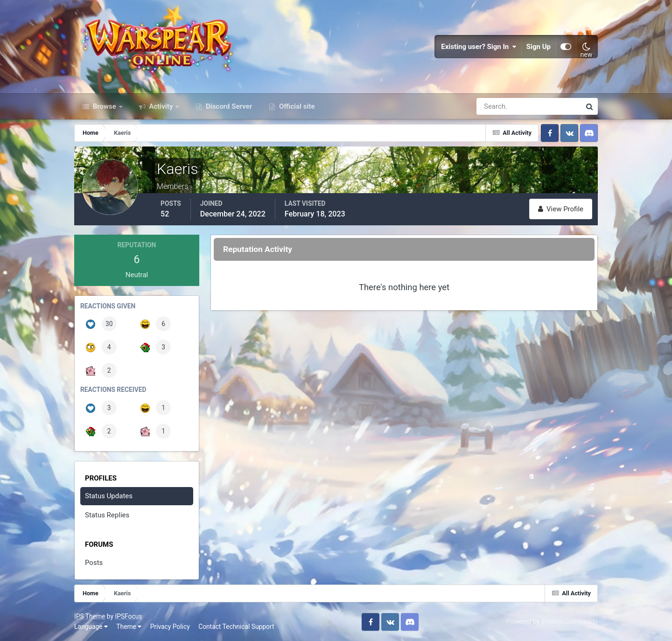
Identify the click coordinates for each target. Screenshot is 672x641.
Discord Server (228, 106)
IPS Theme (90, 616)
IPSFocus (128, 616)
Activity (161, 106)
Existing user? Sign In (479, 47)
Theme (129, 627)
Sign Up (539, 47)
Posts (94, 563)
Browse (105, 106)
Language (91, 627)
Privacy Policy (170, 627)
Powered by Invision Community (552, 621)
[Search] (497, 106)
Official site (296, 106)
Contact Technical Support (236, 627)
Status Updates (109, 496)
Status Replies (107, 515)
